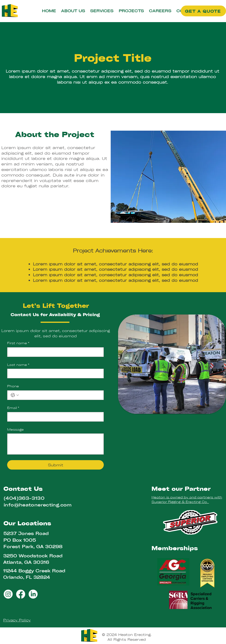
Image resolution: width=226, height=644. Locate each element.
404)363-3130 (25, 498)
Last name (18, 365)
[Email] (54, 417)
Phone (13, 386)
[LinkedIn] (33, 594)
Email (13, 408)
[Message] (55, 444)
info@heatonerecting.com (38, 505)
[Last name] (54, 373)
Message (15, 429)
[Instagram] (8, 594)
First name (18, 343)
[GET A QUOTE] (203, 11)
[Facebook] (21, 594)
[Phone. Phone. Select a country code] (15, 395)
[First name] (54, 352)
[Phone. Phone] (60, 395)
